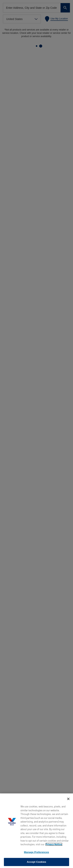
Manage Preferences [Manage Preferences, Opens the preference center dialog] (36, 852)
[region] (36, 831)
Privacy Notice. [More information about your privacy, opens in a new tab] (54, 844)
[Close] (68, 799)
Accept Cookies (36, 862)
